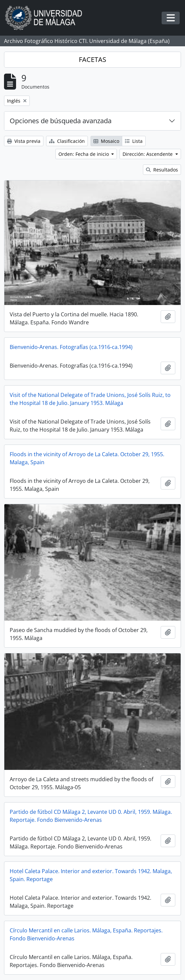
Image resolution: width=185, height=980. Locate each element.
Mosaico (106, 141)
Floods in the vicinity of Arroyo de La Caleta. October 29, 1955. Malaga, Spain (87, 458)
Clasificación (67, 141)
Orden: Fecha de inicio (84, 154)
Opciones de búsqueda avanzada (61, 121)
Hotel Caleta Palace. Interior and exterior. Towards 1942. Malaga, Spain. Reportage (91, 875)
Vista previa (24, 141)
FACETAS (93, 59)
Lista (134, 141)
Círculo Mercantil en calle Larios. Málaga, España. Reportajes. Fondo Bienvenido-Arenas (86, 934)
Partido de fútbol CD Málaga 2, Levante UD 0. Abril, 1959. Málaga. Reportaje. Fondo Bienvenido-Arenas (91, 816)
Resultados (162, 170)
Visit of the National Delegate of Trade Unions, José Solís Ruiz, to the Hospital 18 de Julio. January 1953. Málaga (90, 399)
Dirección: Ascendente (148, 154)
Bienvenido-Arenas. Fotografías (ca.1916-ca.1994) (71, 347)
